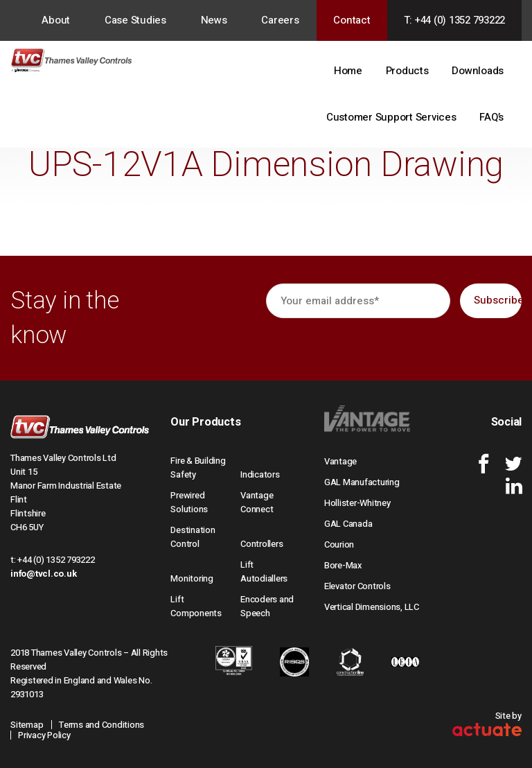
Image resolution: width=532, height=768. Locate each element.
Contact (352, 20)
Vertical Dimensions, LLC (372, 607)
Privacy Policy (44, 735)
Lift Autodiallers (264, 571)
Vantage (340, 461)
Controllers (261, 544)
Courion (339, 544)
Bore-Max (343, 565)
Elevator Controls (357, 586)
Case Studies (135, 20)
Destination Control (193, 537)
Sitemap (27, 725)
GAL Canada (348, 524)
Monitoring (192, 578)
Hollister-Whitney (357, 503)
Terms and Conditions (101, 725)
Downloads (478, 71)
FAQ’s (491, 117)
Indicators (260, 474)
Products (407, 71)
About (56, 20)
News (214, 20)
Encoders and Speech (267, 606)
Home (348, 71)
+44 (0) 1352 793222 (56, 560)
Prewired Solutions (189, 502)
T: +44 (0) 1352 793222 (455, 20)
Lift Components (196, 606)
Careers (280, 20)
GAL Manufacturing (362, 482)
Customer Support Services (391, 117)
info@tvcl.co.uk (43, 574)
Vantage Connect (257, 502)
